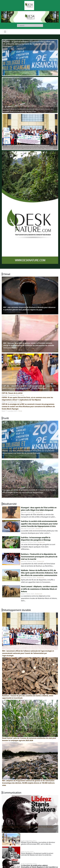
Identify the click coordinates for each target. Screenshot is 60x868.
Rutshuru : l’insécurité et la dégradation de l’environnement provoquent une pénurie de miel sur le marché (39, 557)
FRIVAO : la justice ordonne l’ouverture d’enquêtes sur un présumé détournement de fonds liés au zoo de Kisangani (29, 44)
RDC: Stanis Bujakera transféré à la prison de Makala (38, 861)
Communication (26, 831)
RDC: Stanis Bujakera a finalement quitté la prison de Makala (37, 849)
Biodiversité (39, 512)
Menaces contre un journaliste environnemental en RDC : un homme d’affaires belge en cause (39, 837)
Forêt (17, 495)
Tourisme (21, 49)
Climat (18, 312)
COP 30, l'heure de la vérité (12, 393)
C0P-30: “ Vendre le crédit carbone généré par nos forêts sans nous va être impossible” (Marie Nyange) (29, 387)
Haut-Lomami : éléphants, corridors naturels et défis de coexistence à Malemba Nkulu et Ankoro (39, 589)
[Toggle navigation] (5, 32)
